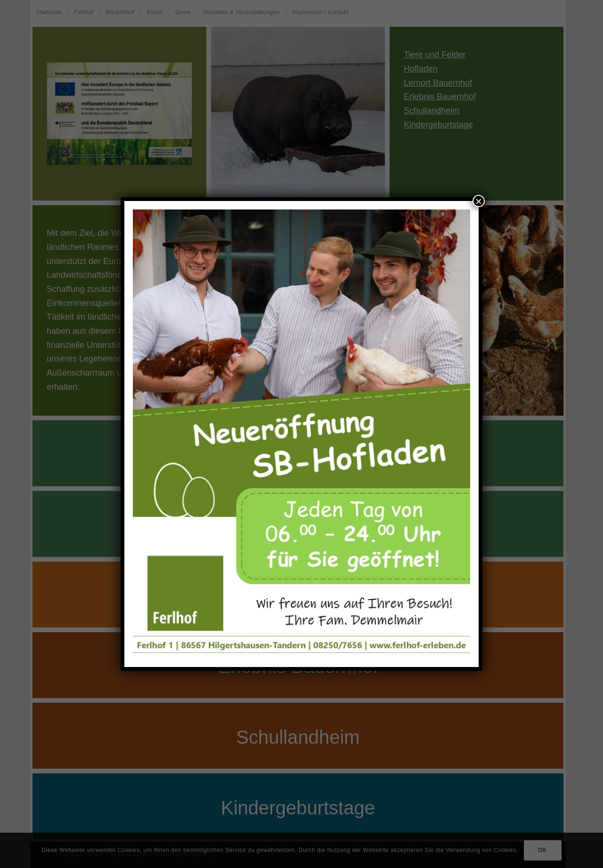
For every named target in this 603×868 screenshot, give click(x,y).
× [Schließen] (479, 201)
